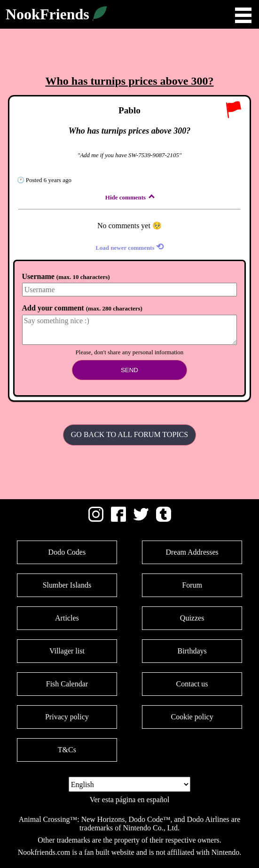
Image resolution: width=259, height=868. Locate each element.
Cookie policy (192, 717)
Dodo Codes (67, 552)
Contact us (192, 684)
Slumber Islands (67, 585)
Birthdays (192, 651)
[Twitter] (141, 519)
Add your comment (82, 308)
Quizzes (192, 618)
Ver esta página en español (130, 800)
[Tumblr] (164, 519)
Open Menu (243, 15)
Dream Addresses (192, 552)
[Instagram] (96, 519)
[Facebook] (118, 519)
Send (129, 370)
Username (66, 276)
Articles (67, 618)
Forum (192, 585)
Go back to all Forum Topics (129, 434)
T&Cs (67, 750)
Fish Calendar (67, 684)
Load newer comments (129, 247)
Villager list (67, 651)
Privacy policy (67, 717)
